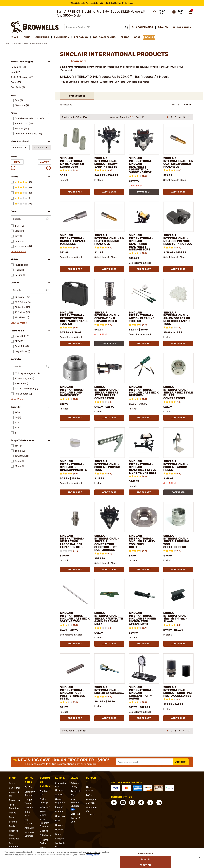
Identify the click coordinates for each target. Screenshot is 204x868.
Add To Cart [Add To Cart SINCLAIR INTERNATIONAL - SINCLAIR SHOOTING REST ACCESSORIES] (178, 718)
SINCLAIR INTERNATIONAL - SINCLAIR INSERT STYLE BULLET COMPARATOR (107, 393)
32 (131, 117)
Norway (59, 825)
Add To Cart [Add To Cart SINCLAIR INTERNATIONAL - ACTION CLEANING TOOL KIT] (144, 343)
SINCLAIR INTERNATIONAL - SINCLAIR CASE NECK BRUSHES (144, 391)
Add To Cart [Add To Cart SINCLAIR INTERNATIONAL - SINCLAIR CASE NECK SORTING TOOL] (75, 644)
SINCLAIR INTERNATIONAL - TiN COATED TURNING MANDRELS (109, 240)
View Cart (45, 807)
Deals (12, 826)
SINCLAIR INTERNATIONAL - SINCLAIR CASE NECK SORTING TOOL (75, 617)
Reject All (146, 859)
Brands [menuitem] (163, 27)
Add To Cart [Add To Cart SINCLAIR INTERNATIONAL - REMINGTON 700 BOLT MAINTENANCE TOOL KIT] (75, 343)
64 (137, 117)
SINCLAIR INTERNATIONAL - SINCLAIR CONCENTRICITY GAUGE (141, 693)
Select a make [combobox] (17, 148)
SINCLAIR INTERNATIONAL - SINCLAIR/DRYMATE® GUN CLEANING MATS (109, 619)
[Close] (199, 858)
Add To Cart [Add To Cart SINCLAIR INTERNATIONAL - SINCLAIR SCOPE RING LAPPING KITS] (75, 492)
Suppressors (106, 82)
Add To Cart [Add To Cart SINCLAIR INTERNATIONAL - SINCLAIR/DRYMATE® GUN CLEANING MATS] (109, 644)
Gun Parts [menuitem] (42, 37)
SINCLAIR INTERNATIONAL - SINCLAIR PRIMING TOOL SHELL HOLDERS (142, 541)
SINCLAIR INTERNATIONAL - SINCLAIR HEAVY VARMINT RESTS (107, 162)
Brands (17, 44)
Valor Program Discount (45, 823)
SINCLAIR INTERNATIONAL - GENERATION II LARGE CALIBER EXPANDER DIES (72, 541)
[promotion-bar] (102, 3)
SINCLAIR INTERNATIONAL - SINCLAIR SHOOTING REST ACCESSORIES (178, 691)
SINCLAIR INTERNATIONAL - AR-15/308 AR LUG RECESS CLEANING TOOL (177, 318)
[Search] (127, 27)
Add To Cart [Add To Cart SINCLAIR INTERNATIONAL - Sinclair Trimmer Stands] (178, 644)
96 (143, 117)
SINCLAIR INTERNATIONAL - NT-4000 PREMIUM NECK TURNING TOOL (178, 240)
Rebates (13, 831)
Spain (58, 834)
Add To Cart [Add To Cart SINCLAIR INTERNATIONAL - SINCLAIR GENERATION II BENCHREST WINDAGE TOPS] (144, 269)
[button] (178, 12)
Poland (59, 830)
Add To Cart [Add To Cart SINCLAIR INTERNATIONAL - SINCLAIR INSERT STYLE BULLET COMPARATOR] (109, 418)
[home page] (35, 27)
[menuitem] (16, 37)
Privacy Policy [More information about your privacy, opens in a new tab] (93, 855)
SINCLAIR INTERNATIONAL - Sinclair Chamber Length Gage (72, 162)
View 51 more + (19, 399)
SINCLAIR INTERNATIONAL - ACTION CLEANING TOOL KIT (142, 317)
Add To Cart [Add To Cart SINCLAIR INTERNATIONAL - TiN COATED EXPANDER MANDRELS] (178, 192)
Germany (60, 816)
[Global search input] (97, 27)
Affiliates (29, 828)
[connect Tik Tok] (141, 803)
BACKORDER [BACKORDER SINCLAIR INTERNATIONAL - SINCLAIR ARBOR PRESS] (178, 492)
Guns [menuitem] (27, 37)
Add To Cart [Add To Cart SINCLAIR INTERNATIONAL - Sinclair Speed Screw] (109, 718)
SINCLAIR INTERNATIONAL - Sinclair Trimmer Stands (176, 617)
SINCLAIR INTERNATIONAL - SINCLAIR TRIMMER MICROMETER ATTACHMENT (142, 619)
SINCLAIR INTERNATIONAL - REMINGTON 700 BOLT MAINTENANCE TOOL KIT (74, 318)
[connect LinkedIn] (159, 803)
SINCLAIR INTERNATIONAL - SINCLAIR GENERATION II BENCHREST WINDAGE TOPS (141, 242)
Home (8, 44)
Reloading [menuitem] (81, 37)
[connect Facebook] (114, 803)
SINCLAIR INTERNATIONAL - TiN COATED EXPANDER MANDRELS (178, 162)
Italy (58, 821)
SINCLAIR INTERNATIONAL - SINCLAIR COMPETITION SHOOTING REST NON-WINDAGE (107, 543)
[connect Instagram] (132, 803)
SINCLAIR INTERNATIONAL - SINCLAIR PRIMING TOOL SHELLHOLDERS (176, 541)
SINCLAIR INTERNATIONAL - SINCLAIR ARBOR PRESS (176, 466)
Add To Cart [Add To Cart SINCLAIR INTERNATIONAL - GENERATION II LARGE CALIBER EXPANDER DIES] (75, 569)
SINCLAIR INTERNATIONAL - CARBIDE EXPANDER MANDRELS (74, 240)
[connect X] (150, 803)
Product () (77, 96)
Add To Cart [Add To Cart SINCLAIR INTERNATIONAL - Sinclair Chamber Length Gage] (75, 192)
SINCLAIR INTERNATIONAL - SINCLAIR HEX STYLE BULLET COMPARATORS (178, 393)
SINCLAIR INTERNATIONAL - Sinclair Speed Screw (109, 690)
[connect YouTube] (123, 803)
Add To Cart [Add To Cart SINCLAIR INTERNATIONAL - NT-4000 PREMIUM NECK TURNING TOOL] (178, 269)
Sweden (60, 839)
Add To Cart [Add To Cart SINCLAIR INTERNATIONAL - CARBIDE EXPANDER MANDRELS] (75, 269)
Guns (12, 783)
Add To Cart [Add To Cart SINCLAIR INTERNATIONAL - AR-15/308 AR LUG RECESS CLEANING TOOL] (178, 343)
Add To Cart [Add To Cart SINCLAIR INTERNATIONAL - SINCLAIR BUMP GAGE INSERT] (75, 418)
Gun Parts (120, 82)
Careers (29, 808)
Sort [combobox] (186, 105)
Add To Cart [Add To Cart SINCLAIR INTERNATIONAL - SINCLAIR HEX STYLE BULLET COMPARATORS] (178, 418)
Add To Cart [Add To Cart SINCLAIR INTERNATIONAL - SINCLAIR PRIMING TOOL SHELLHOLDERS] (178, 569)
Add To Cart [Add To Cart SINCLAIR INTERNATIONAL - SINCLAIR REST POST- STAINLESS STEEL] (75, 718)
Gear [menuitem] (137, 37)
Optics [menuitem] (125, 37)
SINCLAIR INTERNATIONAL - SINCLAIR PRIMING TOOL (107, 466)
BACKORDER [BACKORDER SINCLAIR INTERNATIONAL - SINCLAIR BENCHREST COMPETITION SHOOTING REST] (144, 192)
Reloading (14, 800)
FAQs (89, 795)
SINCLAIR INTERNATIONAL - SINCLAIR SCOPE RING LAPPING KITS (73, 466)
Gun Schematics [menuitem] (143, 27)
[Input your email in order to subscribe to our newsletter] (144, 762)
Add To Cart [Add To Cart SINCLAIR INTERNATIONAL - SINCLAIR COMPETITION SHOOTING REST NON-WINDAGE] (109, 569)
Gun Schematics (14, 847)
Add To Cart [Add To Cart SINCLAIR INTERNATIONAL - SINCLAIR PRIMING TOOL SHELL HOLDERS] (144, 569)
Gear (12, 817)
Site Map (75, 814)
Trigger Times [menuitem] (182, 27)
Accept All (146, 865)
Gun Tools (132, 82)
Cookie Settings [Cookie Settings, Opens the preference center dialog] (146, 853)
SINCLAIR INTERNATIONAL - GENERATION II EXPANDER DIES (107, 317)
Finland (59, 807)
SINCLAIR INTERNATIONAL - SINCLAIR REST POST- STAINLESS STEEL (72, 693)
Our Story (30, 787)
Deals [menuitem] (149, 37)
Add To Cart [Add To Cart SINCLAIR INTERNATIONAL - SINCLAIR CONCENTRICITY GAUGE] (144, 718)
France (59, 812)
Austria (59, 795)
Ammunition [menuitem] (62, 37)
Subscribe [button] (181, 762)
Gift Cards (45, 835)
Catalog (44, 831)
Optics (13, 813)
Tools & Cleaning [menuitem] (104, 37)
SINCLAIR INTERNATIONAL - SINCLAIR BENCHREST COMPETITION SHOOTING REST (141, 165)
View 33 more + (19, 323)
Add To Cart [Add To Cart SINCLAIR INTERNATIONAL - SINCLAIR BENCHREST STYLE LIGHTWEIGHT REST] (144, 492)
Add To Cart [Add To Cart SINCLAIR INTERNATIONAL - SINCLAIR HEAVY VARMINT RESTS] (109, 192)
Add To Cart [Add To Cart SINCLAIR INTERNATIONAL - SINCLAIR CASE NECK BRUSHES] (144, 418)
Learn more (79, 61)
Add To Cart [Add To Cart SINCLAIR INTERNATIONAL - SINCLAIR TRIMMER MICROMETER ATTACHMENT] (144, 644)
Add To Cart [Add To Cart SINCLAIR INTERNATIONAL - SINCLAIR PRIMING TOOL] (109, 492)
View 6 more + (18, 252)
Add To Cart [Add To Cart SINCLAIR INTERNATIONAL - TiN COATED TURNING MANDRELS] (109, 269)
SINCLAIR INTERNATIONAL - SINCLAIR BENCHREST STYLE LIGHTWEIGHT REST (143, 467)
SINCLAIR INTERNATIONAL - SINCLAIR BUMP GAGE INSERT (72, 391)
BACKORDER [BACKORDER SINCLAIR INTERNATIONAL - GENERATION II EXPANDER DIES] (109, 343)
